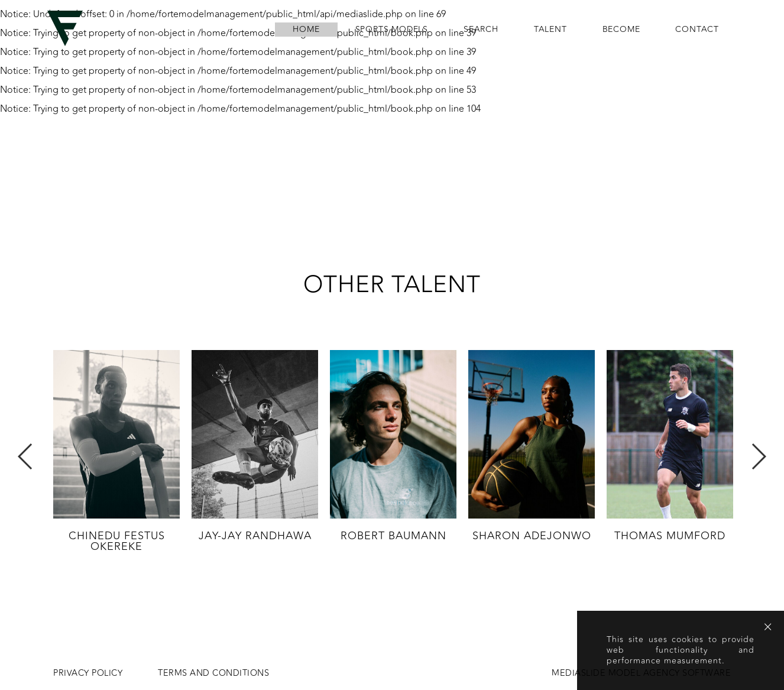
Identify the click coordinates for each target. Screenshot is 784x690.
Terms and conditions (213, 673)
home (306, 30)
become (621, 30)
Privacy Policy (88, 673)
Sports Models (392, 30)
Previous (26, 456)
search (481, 30)
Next (758, 456)
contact (697, 30)
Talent (550, 30)
